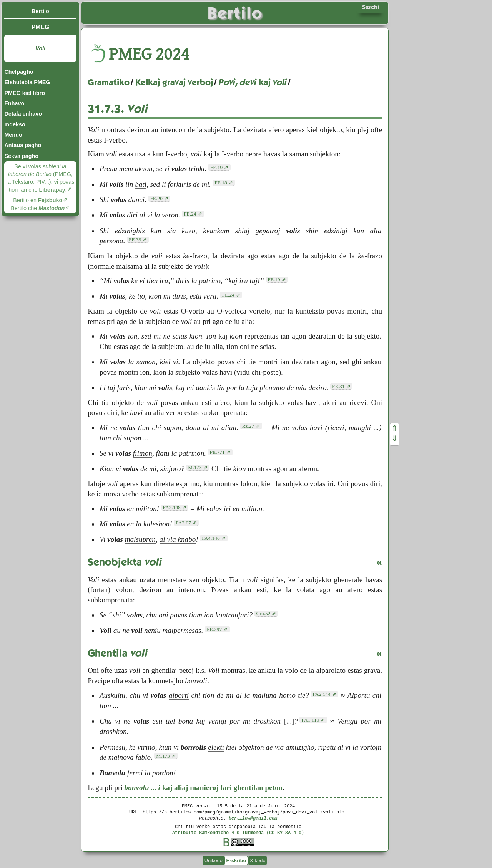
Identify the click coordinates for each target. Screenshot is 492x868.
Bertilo (40, 11)
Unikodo (214, 861)
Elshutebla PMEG (27, 82)
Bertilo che (38, 208)
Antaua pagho (23, 145)
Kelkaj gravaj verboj (174, 82)
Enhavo (14, 103)
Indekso (15, 124)
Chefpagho (19, 72)
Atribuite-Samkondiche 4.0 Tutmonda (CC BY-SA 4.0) (238, 832)
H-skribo (236, 861)
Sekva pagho (21, 156)
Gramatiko (109, 82)
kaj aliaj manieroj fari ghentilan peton (204, 788)
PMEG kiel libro (25, 93)
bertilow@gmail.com (253, 818)
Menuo (13, 135)
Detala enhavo (23, 114)
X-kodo (258, 861)
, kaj (253, 82)
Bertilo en (38, 200)
